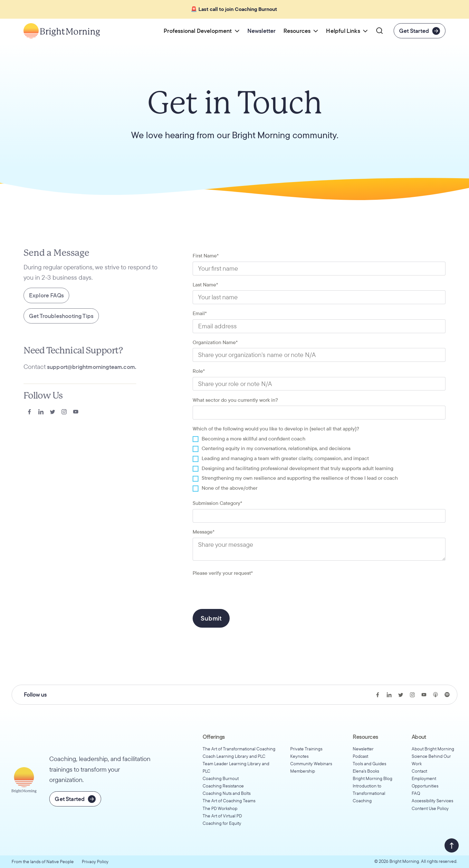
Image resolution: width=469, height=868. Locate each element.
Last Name (205, 285)
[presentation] (242, 591)
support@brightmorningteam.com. (92, 367)
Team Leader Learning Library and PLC (236, 767)
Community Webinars (311, 764)
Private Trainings (306, 749)
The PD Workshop (220, 808)
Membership (303, 771)
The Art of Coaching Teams (229, 801)
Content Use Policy (430, 808)
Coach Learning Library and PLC (234, 756)
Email (200, 313)
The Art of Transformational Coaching (239, 749)
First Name (206, 256)
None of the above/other (230, 488)
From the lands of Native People (43, 862)
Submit (211, 618)
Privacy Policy (95, 862)
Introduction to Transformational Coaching (369, 793)
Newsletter (363, 749)
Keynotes (299, 756)
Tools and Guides (369, 764)
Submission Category (217, 503)
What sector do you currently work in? (235, 400)
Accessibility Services (432, 801)
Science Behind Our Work (431, 760)
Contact (419, 771)
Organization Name (215, 342)
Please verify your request (223, 573)
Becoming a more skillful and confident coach (254, 439)
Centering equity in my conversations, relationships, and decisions (276, 448)
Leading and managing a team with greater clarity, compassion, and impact (285, 458)
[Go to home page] (62, 31)
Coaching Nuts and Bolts (227, 793)
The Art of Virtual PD (222, 816)
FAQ (416, 793)
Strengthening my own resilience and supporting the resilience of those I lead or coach (300, 478)
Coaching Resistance (223, 786)
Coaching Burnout (221, 778)
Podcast (360, 756)
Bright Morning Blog (373, 778)
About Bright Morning (433, 749)
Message (204, 532)
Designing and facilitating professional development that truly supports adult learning (297, 468)
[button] (201, 31)
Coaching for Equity (222, 823)
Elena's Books (366, 771)
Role (199, 371)
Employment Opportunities (425, 782)
